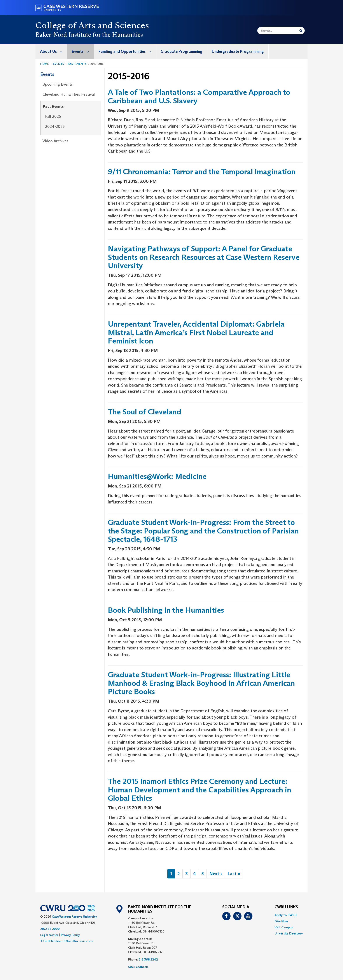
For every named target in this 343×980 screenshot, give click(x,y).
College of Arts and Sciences (92, 25)
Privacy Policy (70, 935)
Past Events (77, 64)
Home (45, 64)
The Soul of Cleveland (144, 412)
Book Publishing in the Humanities (166, 610)
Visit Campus (284, 927)
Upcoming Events (58, 84)
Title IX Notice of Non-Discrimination (67, 941)
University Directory (289, 933)
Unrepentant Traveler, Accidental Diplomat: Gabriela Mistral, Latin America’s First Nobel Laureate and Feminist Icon (196, 332)
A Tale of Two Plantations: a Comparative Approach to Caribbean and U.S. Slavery (199, 96)
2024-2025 (55, 127)
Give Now (281, 921)
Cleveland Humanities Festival (69, 94)
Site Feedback (138, 967)
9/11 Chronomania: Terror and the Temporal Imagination (202, 172)
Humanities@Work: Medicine (157, 476)
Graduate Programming (181, 51)
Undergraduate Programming (238, 51)
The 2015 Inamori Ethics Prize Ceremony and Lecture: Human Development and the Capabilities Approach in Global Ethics (199, 790)
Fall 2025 (53, 116)
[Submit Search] (301, 31)
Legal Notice (49, 935)
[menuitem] (51, 51)
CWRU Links (286, 907)
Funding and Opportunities (127, 51)
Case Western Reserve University (74, 917)
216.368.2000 (50, 929)
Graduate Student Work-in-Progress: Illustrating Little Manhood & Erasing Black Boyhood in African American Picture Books (201, 683)
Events (83, 51)
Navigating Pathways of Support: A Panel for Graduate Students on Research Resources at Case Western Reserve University (204, 257)
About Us (53, 51)
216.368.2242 (148, 959)
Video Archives (55, 141)
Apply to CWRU (286, 915)
